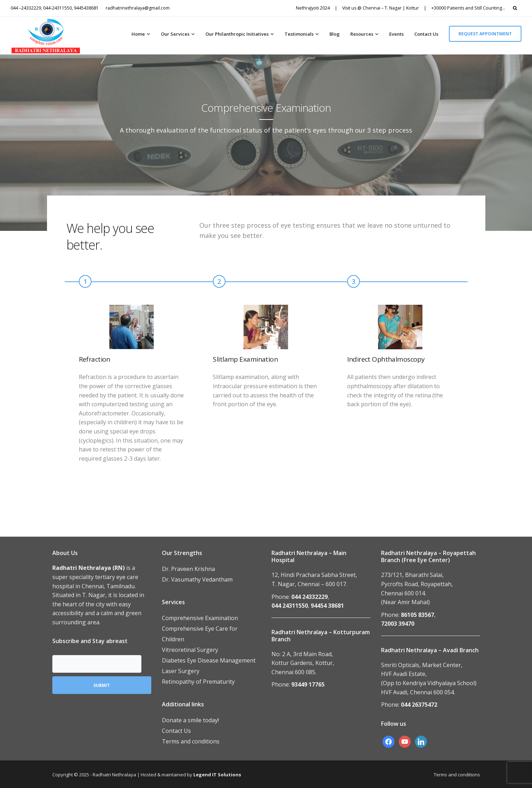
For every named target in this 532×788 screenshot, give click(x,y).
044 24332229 (309, 597)
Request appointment (485, 34)
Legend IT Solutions (217, 775)
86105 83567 (417, 615)
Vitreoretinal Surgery (190, 650)
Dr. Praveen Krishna (188, 569)
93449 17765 (308, 684)
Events (396, 34)
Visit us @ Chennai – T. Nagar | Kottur (381, 8)
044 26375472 (419, 705)
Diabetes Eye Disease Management (209, 660)
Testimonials (299, 34)
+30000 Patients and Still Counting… (468, 8)
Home (138, 34)
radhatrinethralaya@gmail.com (138, 8)
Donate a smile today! (190, 720)
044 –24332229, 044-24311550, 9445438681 (55, 8)
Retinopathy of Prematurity (198, 682)
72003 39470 (398, 624)
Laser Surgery (181, 671)
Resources (362, 34)
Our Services (175, 34)
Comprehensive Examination (200, 618)
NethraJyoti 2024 (313, 8)
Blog (335, 34)
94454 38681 (327, 606)
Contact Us (426, 34)
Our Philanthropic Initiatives (237, 34)
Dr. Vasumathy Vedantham (197, 579)
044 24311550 (290, 606)
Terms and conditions (191, 741)
